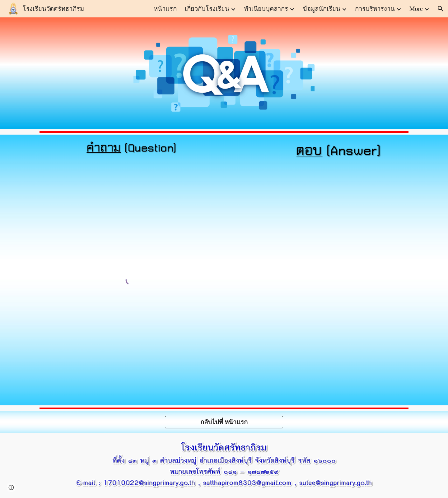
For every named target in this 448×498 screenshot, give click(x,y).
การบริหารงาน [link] (375, 9)
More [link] (416, 9)
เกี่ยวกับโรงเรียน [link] (207, 9)
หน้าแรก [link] (165, 9)
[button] (441, 9)
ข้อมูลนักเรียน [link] (322, 9)
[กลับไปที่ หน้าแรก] (224, 422)
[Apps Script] (334, 284)
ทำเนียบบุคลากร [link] (266, 9)
